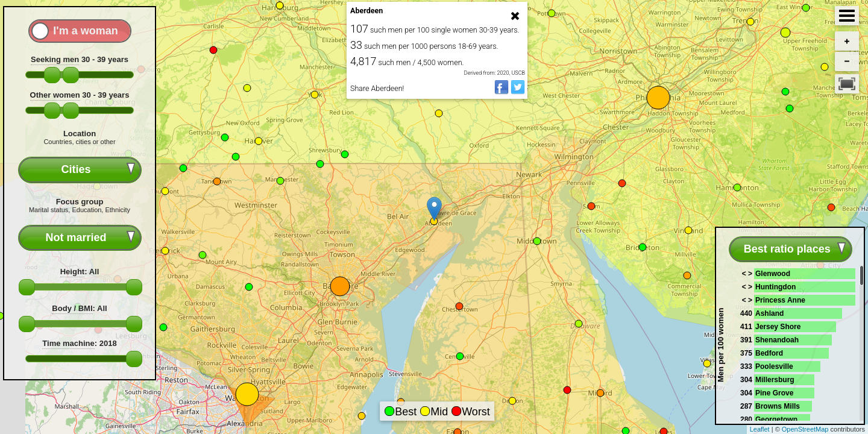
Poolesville (774, 366)
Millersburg (775, 380)
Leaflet (760, 429)
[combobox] (80, 170)
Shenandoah (777, 340)
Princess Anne (780, 300)
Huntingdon (775, 287)
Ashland (769, 313)
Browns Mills (778, 406)
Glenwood (773, 274)
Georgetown (776, 420)
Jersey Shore (778, 327)
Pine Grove (774, 393)
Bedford (769, 353)
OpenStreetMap (805, 429)
